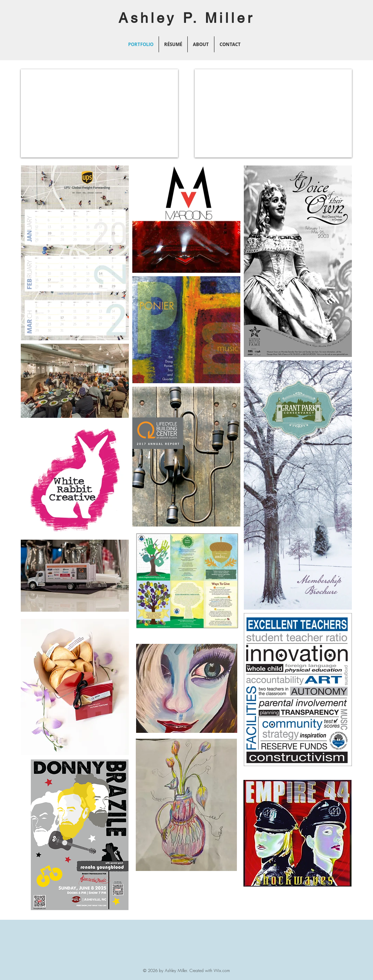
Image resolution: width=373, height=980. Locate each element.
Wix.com (222, 970)
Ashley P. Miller (186, 18)
